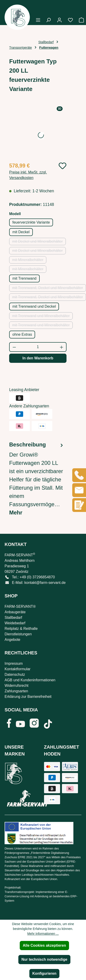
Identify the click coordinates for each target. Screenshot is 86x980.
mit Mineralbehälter (29, 261)
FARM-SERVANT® (20, 606)
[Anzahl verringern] (14, 347)
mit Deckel (21, 232)
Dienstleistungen (18, 634)
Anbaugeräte (15, 612)
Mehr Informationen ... (43, 934)
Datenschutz (15, 675)
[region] (38, 132)
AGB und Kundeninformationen (30, 680)
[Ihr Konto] (59, 20)
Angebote (12, 640)
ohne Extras (22, 334)
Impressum (14, 663)
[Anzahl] (38, 347)
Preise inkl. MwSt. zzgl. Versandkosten (28, 175)
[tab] (37, 479)
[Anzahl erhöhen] (62, 347)
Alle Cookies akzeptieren (44, 945)
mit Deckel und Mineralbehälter (39, 242)
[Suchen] (48, 20)
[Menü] (38, 20)
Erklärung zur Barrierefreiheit (28, 697)
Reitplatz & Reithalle (21, 629)
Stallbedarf (13, 618)
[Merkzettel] (70, 20)
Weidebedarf (15, 623)
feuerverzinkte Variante (31, 222)
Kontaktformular (18, 669)
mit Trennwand (24, 278)
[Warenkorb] (80, 20)
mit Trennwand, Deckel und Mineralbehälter (49, 289)
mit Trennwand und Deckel (34, 306)
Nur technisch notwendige (44, 959)
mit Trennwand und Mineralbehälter (42, 317)
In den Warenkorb (38, 358)
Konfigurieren (44, 973)
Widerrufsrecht (17, 686)
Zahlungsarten (16, 691)
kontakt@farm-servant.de (45, 583)
